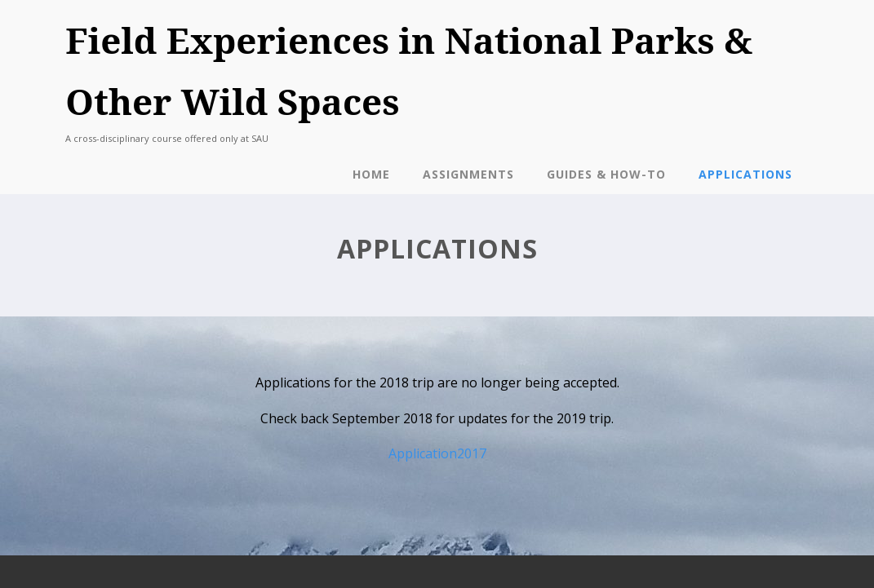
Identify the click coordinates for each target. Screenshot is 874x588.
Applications (745, 174)
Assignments (468, 174)
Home (371, 174)
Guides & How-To (606, 174)
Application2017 (437, 453)
